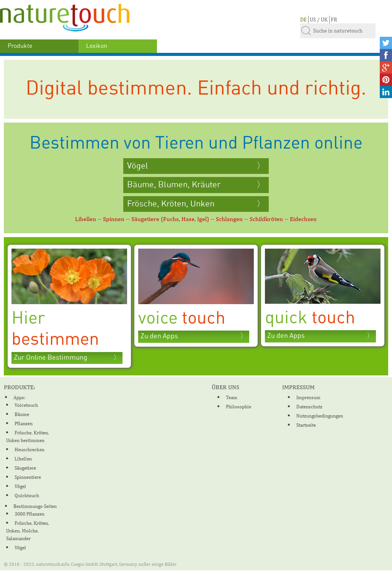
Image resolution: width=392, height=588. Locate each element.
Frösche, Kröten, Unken (171, 204)
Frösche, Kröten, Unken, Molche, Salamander (28, 531)
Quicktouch (27, 495)
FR (334, 20)
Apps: (19, 397)
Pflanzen (24, 423)
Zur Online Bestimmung (51, 358)
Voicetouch (26, 405)
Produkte (20, 46)
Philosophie (238, 407)
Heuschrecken (29, 450)
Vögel (138, 166)
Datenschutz (309, 407)
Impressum (308, 397)
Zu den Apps (159, 336)
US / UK (319, 20)
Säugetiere (25, 468)
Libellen (23, 459)
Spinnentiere (28, 477)
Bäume (22, 414)
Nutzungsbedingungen (320, 416)
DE (303, 20)
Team (232, 397)
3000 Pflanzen (29, 514)
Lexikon (97, 46)
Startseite (306, 425)
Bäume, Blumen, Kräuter (175, 185)
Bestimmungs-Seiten (35, 506)
